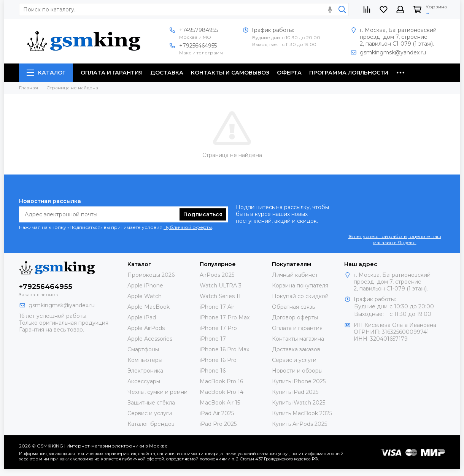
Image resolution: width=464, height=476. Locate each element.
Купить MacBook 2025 (302, 413)
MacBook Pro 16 (221, 381)
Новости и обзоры (297, 371)
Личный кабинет (295, 275)
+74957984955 (199, 30)
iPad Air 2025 (217, 413)
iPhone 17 (213, 339)
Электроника (145, 371)
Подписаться (203, 214)
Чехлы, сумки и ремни (157, 392)
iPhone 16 (213, 371)
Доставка (167, 73)
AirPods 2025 (217, 275)
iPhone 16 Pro (218, 360)
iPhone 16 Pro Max (224, 349)
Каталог (46, 73)
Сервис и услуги (150, 413)
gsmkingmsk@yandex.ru (393, 52)
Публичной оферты (188, 227)
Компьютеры (145, 360)
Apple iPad (142, 317)
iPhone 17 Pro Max (225, 317)
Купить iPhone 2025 (299, 381)
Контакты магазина (298, 339)
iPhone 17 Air (217, 307)
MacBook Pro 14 (222, 392)
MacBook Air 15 (220, 403)
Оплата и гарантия (112, 73)
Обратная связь (293, 307)
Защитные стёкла (151, 403)
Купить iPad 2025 (295, 392)
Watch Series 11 (220, 296)
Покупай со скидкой (300, 296)
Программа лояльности (349, 73)
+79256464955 (198, 46)
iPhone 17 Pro (218, 328)
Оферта (289, 73)
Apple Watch (145, 296)
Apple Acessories (150, 339)
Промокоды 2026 (151, 275)
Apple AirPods (146, 328)
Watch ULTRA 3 (221, 286)
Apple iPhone (145, 286)
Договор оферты (295, 317)
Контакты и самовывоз (230, 73)
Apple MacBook (149, 307)
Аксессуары (144, 381)
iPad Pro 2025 (218, 424)
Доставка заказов (296, 349)
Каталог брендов (151, 424)
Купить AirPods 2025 (300, 424)
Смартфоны (143, 349)
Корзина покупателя (300, 286)
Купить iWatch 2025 (299, 403)
